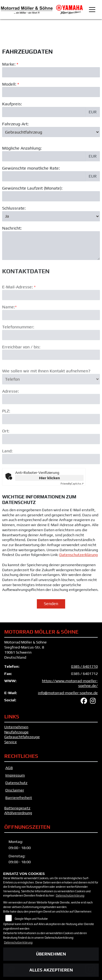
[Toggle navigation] (92, 10)
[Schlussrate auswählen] (51, 216)
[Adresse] (51, 415)
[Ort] (51, 455)
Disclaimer (15, 790)
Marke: (9, 64)
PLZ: (6, 427)
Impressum (15, 775)
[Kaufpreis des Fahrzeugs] (44, 112)
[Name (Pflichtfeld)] (51, 331)
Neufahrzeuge (16, 732)
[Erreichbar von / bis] (51, 371)
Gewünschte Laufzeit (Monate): (32, 188)
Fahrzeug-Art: (15, 124)
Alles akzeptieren (51, 970)
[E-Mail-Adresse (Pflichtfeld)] (51, 311)
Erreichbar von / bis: (21, 363)
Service (11, 742)
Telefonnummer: (18, 343)
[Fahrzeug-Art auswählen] (51, 132)
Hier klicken (49, 478)
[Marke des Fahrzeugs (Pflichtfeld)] (51, 72)
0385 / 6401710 (84, 666)
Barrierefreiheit (19, 798)
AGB (9, 768)
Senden (51, 604)
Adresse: (11, 407)
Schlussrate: (14, 208)
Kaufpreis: (12, 104)
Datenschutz (16, 783)
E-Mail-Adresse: (19, 303)
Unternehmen (16, 727)
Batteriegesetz (17, 808)
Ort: (6, 447)
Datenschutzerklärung (79, 555)
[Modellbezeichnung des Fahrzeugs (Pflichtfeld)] (51, 92)
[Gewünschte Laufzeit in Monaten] (51, 196)
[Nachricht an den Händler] (51, 246)
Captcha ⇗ (72, 484)
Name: (9, 323)
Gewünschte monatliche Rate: (31, 168)
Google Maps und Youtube (31, 919)
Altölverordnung (18, 813)
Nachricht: (12, 228)
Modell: (9, 84)
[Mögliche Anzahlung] (44, 157)
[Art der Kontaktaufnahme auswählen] (51, 395)
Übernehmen (51, 954)
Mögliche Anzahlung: (22, 148)
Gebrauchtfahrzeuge (22, 737)
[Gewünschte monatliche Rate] (44, 176)
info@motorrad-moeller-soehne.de (68, 693)
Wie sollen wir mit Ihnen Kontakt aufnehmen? (46, 387)
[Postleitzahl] (51, 435)
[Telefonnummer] (51, 351)
